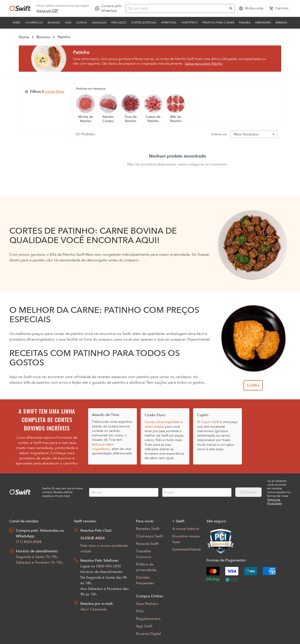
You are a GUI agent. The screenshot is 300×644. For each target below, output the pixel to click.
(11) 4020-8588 (29, 542)
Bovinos (54, 22)
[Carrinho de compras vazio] (279, 8)
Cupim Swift (210, 422)
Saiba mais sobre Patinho (204, 64)
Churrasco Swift (149, 536)
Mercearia (263, 22)
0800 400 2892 (109, 566)
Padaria (245, 22)
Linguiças (99, 22)
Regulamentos (148, 619)
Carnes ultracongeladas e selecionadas (164, 424)
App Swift (144, 626)
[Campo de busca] (177, 8)
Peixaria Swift (147, 544)
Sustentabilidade (187, 549)
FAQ (140, 611)
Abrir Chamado (94, 609)
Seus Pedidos (147, 604)
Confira (253, 385)
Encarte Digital (148, 634)
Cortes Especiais (144, 22)
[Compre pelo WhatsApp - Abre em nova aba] (109, 8)
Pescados (119, 22)
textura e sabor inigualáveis (103, 447)
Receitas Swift (148, 529)
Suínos (82, 22)
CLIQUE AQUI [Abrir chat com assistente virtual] (93, 538)
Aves (68, 22)
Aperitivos (169, 22)
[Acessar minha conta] (251, 8)
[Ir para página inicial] (20, 8)
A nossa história (186, 529)
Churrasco (34, 22)
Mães (17, 22)
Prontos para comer (218, 22)
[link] (47, 11)
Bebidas (281, 22)
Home (24, 37)
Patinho (64, 37)
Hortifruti (189, 22)
